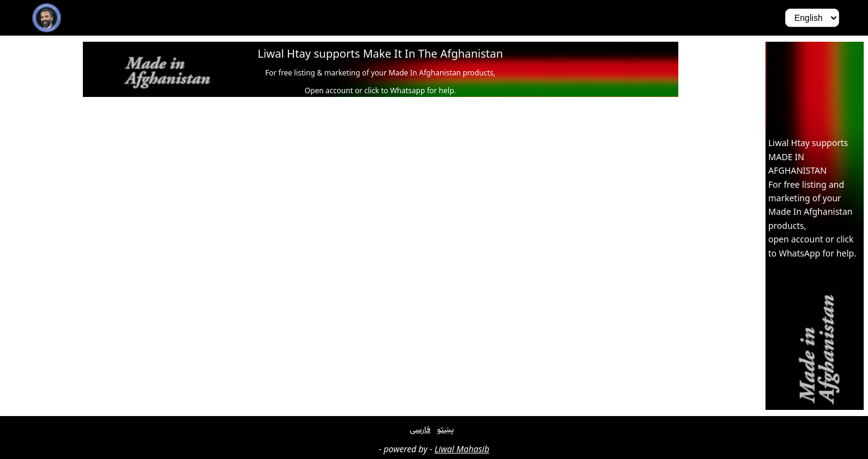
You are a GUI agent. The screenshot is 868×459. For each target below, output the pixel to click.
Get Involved (154, 17)
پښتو (445, 429)
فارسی (420, 429)
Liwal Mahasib (462, 449)
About (206, 17)
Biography (93, 17)
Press (243, 17)
